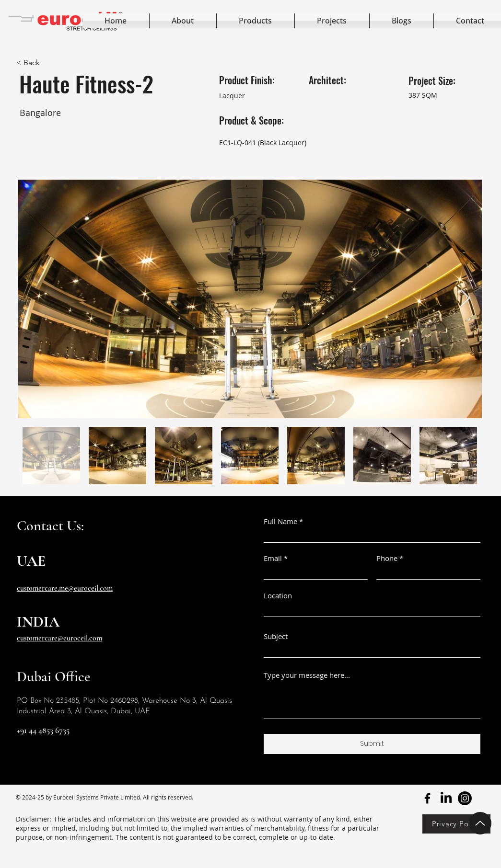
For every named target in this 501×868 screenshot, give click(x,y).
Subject (276, 636)
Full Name (280, 521)
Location (278, 596)
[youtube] (465, 798)
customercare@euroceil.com (59, 638)
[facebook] (427, 798)
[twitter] (446, 798)
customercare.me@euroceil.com (65, 588)
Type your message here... (307, 675)
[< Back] (65, 63)
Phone (387, 558)
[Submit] (372, 744)
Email (273, 558)
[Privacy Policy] (456, 824)
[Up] (480, 823)
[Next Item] (465, 299)
